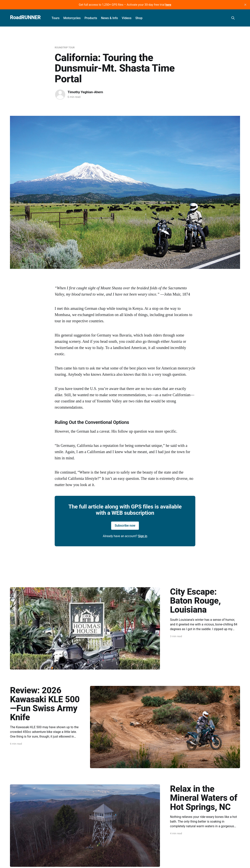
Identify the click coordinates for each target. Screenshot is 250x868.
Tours (56, 18)
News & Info (109, 18)
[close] (245, 5)
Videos (127, 18)
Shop (139, 18)
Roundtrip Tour (65, 48)
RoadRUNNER (25, 17)
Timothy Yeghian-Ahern (85, 92)
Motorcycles (72, 18)
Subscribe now (125, 526)
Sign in (143, 536)
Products (91, 18)
